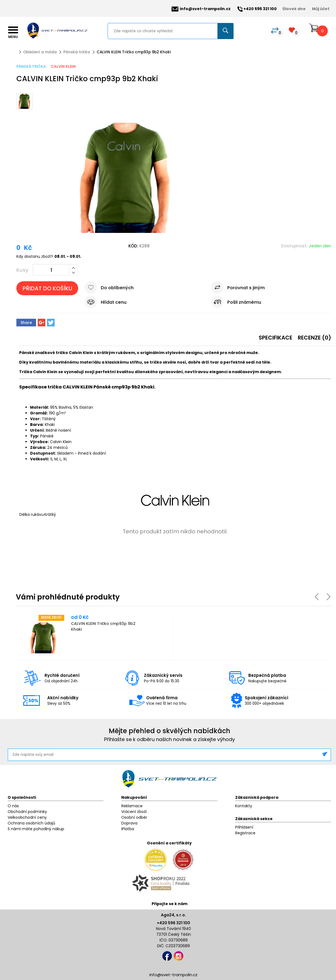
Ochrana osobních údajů (31, 823)
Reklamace (132, 806)
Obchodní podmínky (27, 812)
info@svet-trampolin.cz (201, 9)
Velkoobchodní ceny (27, 817)
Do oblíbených (117, 288)
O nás (13, 806)
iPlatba (128, 829)
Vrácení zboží (134, 812)
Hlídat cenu (114, 302)
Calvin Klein (63, 67)
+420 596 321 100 (173, 923)
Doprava (129, 823)
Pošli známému (244, 302)
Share (26, 323)
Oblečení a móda (40, 52)
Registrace (245, 833)
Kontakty (244, 806)
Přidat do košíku (47, 288)
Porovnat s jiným (246, 288)
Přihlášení (244, 827)
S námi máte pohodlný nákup (36, 829)
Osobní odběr (134, 817)
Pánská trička (77, 52)
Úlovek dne (294, 9)
